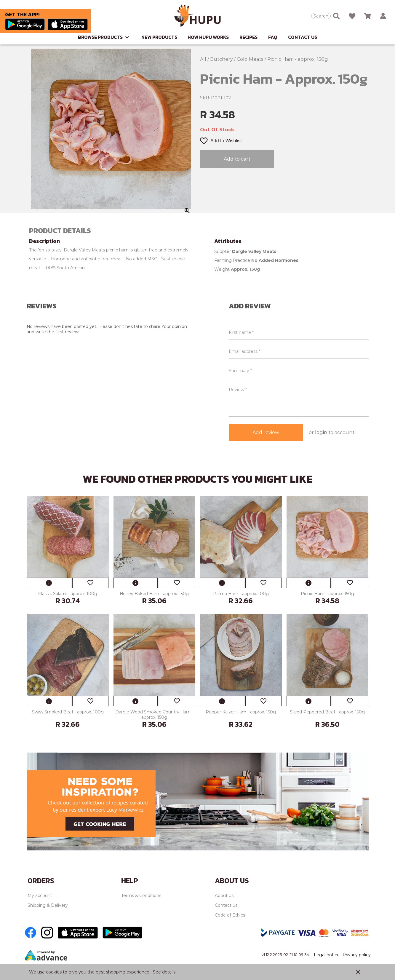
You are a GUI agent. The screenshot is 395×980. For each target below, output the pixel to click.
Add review (266, 432)
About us (224, 895)
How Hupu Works (208, 37)
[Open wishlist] (352, 16)
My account (40, 895)
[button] (383, 16)
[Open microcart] (367, 16)
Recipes (248, 37)
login (321, 432)
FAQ (273, 37)
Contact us (226, 905)
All (204, 59)
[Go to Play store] (26, 25)
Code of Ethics (230, 915)
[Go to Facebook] (31, 933)
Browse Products (104, 37)
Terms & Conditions (141, 895)
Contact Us (303, 37)
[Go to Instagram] (47, 933)
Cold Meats (251, 59)
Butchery (222, 59)
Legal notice (327, 955)
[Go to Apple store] (68, 25)
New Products (160, 37)
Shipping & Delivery (48, 905)
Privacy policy (357, 955)
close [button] (358, 972)
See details (164, 972)
